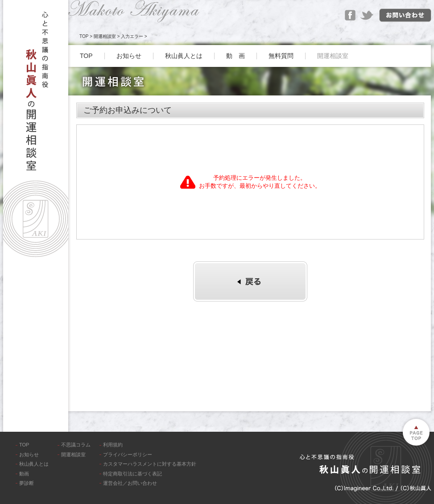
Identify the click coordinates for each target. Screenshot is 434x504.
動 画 (236, 56)
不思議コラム (76, 445)
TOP (84, 36)
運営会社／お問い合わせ (130, 483)
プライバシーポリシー (128, 454)
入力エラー (132, 36)
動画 (24, 474)
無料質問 (281, 56)
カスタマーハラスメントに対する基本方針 (150, 464)
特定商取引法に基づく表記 (132, 474)
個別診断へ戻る (250, 281)
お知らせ (129, 56)
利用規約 (113, 445)
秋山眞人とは (184, 56)
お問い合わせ (405, 15)
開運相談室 (105, 36)
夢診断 (27, 483)
